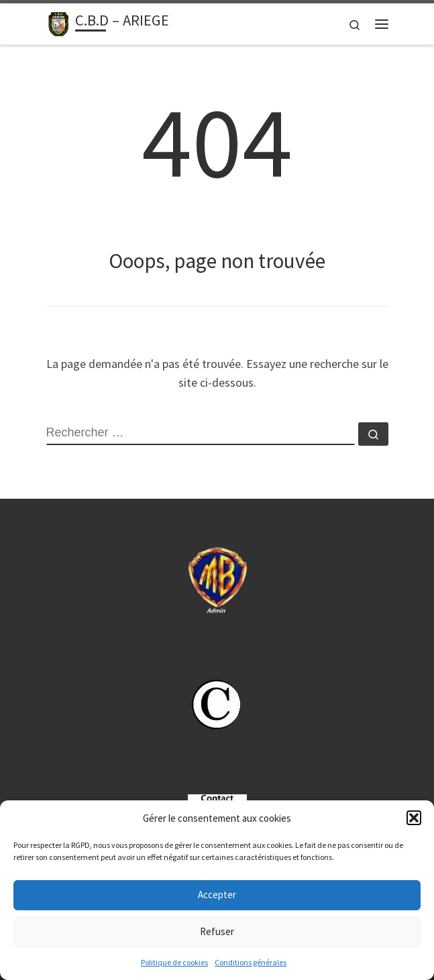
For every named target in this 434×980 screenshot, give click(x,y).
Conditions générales (251, 962)
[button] (414, 818)
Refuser (217, 931)
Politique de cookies (174, 962)
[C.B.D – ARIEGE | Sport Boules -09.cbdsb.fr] (58, 22)
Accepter (217, 895)
